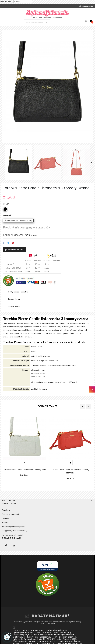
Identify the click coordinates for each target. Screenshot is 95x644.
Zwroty (5, 522)
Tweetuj (8, 243)
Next (92, 162)
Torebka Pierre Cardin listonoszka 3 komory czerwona (70, 471)
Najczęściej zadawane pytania (14, 527)
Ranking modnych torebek (13, 535)
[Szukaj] (37, 23)
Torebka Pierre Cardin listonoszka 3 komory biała (25, 470)
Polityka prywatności (10, 514)
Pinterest (13, 243)
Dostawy (6, 518)
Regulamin (6, 510)
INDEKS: (7, 235)
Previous (3, 162)
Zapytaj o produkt (15, 250)
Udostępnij (4, 243)
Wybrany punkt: (6, 1)
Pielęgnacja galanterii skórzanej (14, 531)
